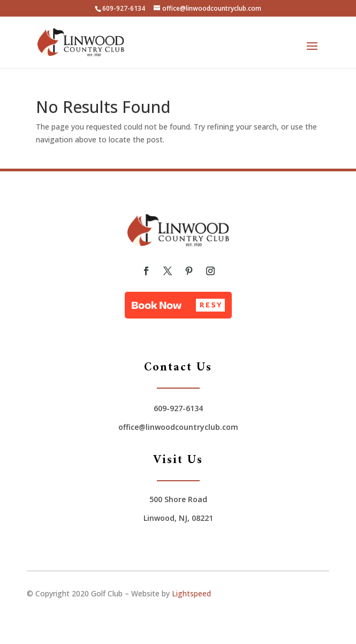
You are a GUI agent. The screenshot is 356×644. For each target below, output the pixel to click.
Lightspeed (191, 593)
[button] (178, 305)
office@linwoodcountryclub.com (178, 427)
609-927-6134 (124, 8)
